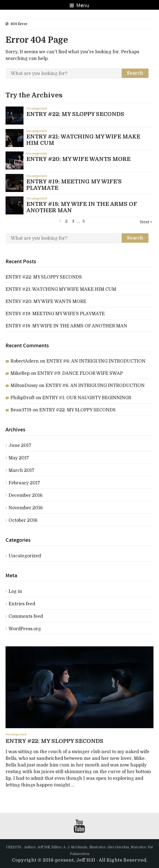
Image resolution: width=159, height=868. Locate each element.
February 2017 (24, 483)
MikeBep (20, 373)
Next (146, 222)
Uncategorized (37, 108)
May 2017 (19, 458)
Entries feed (22, 604)
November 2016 (26, 508)
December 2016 (26, 495)
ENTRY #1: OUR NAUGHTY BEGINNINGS (87, 398)
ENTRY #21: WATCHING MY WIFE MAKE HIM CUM (61, 289)
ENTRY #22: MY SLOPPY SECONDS (44, 277)
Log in (15, 591)
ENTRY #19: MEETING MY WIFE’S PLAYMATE (55, 314)
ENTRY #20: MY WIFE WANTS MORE (46, 302)
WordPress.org (25, 629)
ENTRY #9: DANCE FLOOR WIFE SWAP (80, 373)
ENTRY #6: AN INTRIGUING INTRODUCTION (96, 361)
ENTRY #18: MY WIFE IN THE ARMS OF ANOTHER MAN (66, 326)
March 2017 (21, 470)
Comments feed (26, 616)
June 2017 (20, 446)
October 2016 (23, 520)
